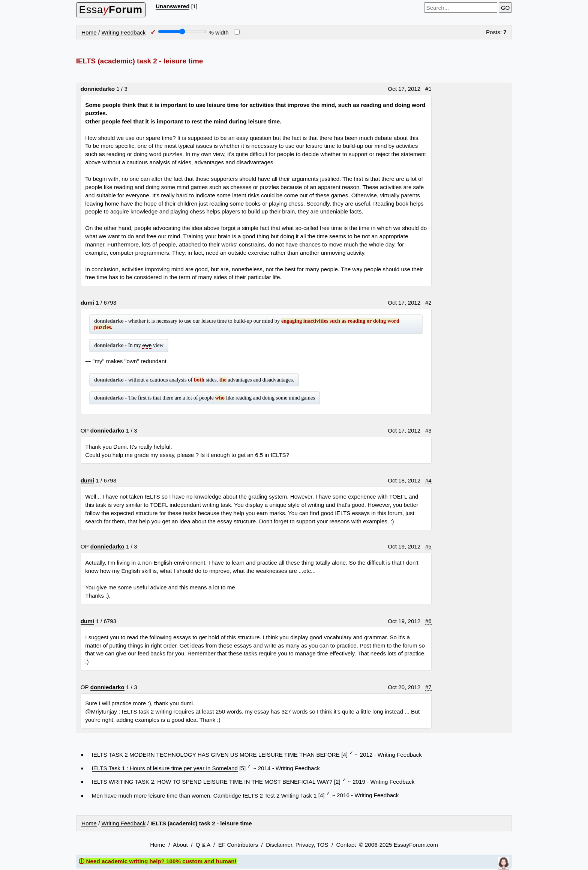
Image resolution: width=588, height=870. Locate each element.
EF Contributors (238, 845)
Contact (346, 845)
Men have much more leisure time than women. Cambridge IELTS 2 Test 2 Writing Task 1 (204, 796)
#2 (428, 303)
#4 (428, 480)
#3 (428, 430)
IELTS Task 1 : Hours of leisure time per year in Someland (165, 768)
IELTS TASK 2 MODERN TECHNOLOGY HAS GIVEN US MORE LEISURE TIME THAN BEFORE (216, 755)
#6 (428, 621)
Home (89, 32)
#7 (428, 687)
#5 (428, 546)
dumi (87, 303)
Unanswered (172, 6)
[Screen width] (182, 32)
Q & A (203, 845)
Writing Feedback (123, 32)
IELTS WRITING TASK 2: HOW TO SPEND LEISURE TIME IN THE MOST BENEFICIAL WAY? (212, 782)
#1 (428, 89)
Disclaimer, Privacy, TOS (297, 845)
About (180, 845)
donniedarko (98, 89)
